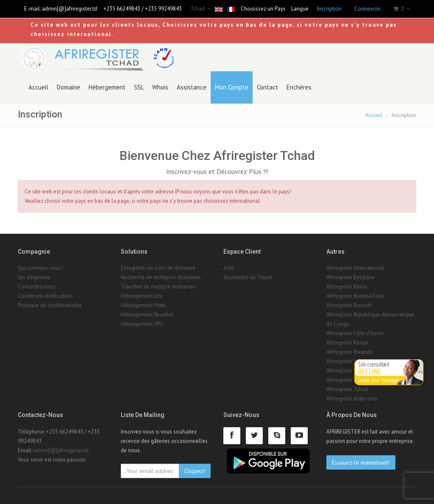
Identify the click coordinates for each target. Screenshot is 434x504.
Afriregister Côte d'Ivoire (355, 333)
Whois (160, 87)
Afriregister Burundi (349, 305)
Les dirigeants (34, 277)
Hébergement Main (143, 305)
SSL (139, 87)
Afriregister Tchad (347, 389)
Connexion (367, 9)
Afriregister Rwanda (349, 352)
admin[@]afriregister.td (70, 9)
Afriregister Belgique (351, 277)
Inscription (329, 9)
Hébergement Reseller (147, 315)
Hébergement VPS (142, 324)
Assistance (192, 87)
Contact (267, 87)
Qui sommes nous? (40, 268)
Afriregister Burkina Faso (355, 296)
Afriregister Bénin (347, 287)
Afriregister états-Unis (352, 399)
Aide (229, 268)
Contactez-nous (37, 287)
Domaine (68, 87)
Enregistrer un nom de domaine (158, 268)
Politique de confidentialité (50, 305)
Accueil (38, 87)
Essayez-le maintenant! (361, 462)
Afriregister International (355, 268)
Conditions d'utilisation (45, 296)
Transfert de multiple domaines (158, 287)
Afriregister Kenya (347, 343)
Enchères (299, 87)
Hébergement (107, 87)
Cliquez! (195, 471)
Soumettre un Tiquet (248, 277)
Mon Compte (232, 87)
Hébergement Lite (142, 296)
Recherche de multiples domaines (161, 277)
